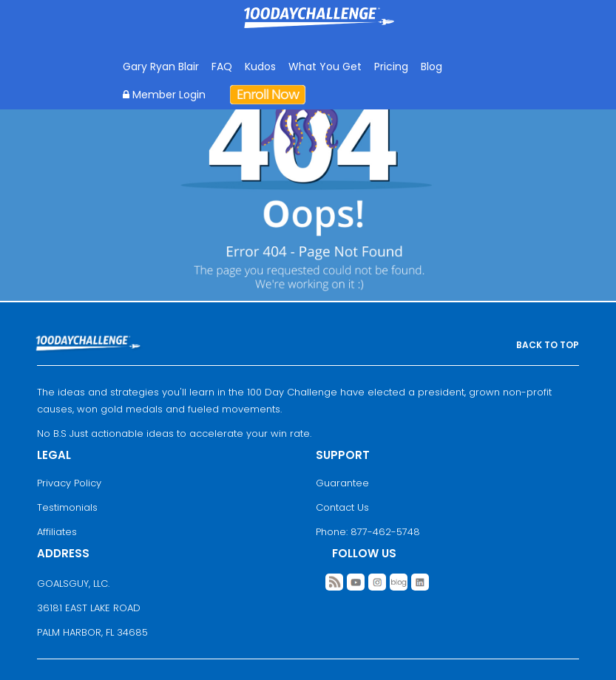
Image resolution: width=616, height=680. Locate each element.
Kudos (260, 67)
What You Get (325, 67)
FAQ (222, 67)
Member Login (164, 95)
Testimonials (67, 507)
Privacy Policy (69, 483)
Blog (431, 67)
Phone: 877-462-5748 (368, 532)
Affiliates (57, 532)
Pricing (391, 67)
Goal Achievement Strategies (319, 28)
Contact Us (342, 507)
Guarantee (342, 483)
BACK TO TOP (548, 345)
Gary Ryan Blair (161, 67)
